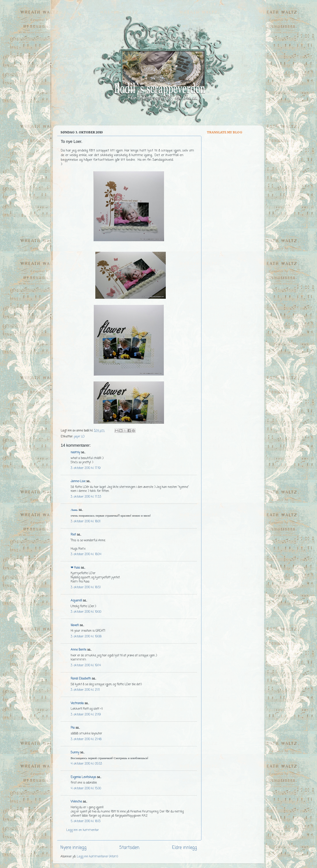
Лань (74, 510)
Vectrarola (77, 703)
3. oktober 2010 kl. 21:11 (85, 690)
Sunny (75, 753)
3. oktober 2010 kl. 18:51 (86, 587)
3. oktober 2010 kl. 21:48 (86, 739)
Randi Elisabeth (81, 679)
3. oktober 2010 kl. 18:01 (86, 522)
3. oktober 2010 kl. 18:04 (86, 554)
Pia (73, 728)
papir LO (79, 437)
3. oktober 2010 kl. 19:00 (86, 612)
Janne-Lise (78, 481)
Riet (73, 535)
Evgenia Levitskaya (83, 777)
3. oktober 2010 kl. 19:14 (86, 665)
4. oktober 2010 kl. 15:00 (86, 789)
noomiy (75, 453)
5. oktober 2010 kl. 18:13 (86, 821)
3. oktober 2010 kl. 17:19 (86, 468)
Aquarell (76, 601)
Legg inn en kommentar (83, 830)
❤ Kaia (75, 568)
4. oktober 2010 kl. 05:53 (86, 764)
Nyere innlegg (74, 848)
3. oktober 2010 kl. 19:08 (86, 637)
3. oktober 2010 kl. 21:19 (86, 715)
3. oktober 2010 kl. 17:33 (86, 497)
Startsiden (129, 848)
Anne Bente (78, 650)
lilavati (75, 625)
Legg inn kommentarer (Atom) (97, 857)
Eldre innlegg (185, 848)
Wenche (76, 802)
